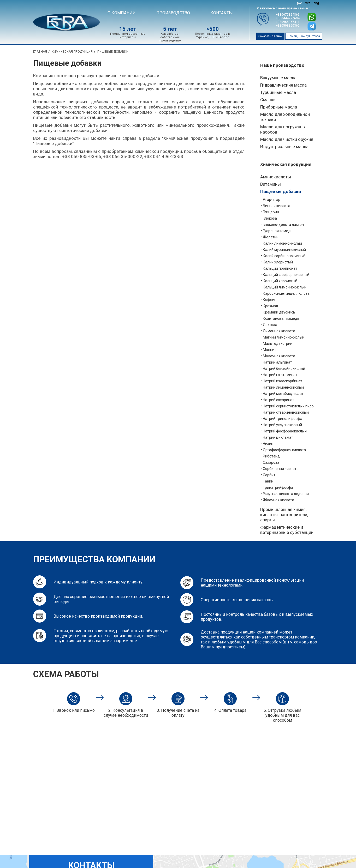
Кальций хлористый (280, 281)
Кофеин (270, 300)
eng (316, 3)
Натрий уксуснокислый (282, 425)
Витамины (271, 184)
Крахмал (270, 306)
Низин (268, 444)
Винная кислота (277, 206)
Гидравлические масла (283, 85)
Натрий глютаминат (280, 375)
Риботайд (271, 456)
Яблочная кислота (278, 500)
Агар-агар (272, 200)
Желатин (271, 237)
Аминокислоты (276, 177)
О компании (122, 13)
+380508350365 (288, 26)
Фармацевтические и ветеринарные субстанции (287, 530)
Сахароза (271, 462)
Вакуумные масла (278, 78)
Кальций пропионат (280, 268)
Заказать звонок (270, 36)
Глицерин (271, 212)
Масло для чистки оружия (287, 139)
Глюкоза (270, 218)
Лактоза (270, 325)
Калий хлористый (278, 262)
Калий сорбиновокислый (284, 256)
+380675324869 (288, 15)
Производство (173, 13)
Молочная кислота (279, 356)
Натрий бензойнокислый (284, 369)
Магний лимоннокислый (284, 337)
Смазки (268, 100)
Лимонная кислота (279, 331)
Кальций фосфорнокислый (286, 275)
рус (299, 3)
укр (308, 3)
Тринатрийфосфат (279, 487)
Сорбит (269, 475)
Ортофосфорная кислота (284, 450)
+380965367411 (288, 22)
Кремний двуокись (279, 312)
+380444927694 (288, 18)
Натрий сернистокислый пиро (288, 406)
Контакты (222, 13)
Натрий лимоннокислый (283, 387)
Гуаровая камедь (278, 231)
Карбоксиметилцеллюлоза (286, 293)
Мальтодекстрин (278, 343)
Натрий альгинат (277, 362)
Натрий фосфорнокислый (285, 431)
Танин (268, 481)
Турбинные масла (278, 92)
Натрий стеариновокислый (286, 412)
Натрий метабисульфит (283, 394)
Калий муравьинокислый (284, 250)
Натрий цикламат (278, 437)
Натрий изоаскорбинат (283, 381)
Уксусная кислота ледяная (286, 494)
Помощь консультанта (304, 36)
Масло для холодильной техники (285, 117)
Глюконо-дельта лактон (283, 225)
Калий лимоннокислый (282, 243)
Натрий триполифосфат (283, 419)
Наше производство (282, 65)
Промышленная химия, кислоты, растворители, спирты (284, 515)
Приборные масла (279, 107)
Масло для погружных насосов (283, 129)
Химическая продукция (286, 164)
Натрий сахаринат (278, 400)
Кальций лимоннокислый (285, 287)
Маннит (269, 350)
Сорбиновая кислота (281, 469)
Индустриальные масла (284, 147)
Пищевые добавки (281, 191)
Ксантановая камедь (281, 318)
